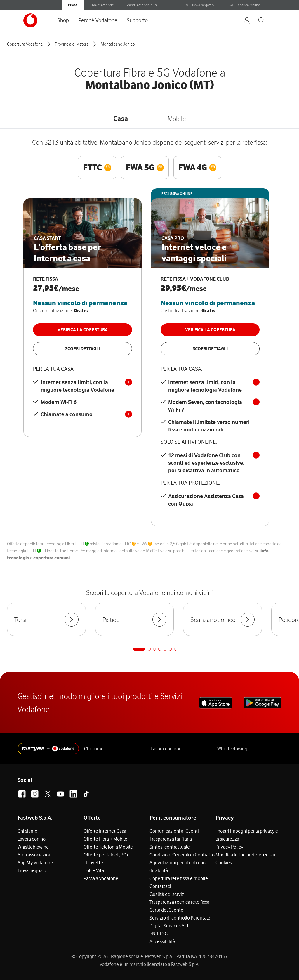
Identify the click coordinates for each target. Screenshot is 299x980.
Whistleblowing (232, 749)
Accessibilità (162, 941)
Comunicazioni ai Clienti (174, 831)
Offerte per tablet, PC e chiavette (107, 859)
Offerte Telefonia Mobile (108, 847)
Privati (73, 5)
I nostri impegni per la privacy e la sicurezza (247, 835)
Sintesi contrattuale (170, 847)
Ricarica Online (245, 5)
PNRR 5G (159, 934)
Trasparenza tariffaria (171, 839)
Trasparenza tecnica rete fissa (179, 902)
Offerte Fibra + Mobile (105, 839)
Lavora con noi (165, 749)
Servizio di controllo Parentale (180, 918)
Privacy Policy (229, 847)
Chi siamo (94, 749)
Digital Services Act (169, 926)
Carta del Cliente (166, 910)
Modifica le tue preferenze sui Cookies (245, 859)
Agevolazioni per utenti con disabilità (178, 867)
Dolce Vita (94, 870)
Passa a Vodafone (101, 878)
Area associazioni (35, 855)
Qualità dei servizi (167, 894)
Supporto (137, 20)
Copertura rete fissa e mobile (179, 878)
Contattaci (160, 886)
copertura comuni (52, 558)
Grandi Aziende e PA (142, 5)
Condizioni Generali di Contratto (182, 855)
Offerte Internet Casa (105, 831)
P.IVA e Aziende (102, 5)
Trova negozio (200, 5)
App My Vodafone (35, 863)
